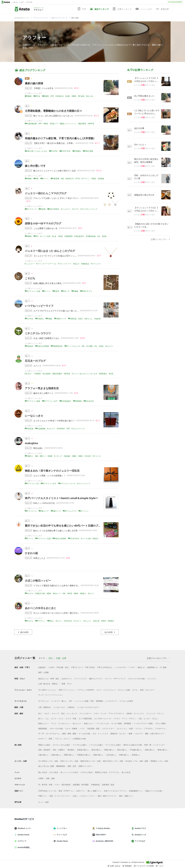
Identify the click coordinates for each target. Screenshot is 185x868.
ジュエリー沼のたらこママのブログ (46, 193)
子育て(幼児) (90, 667)
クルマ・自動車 (71, 729)
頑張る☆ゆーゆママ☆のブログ (43, 223)
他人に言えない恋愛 (46, 766)
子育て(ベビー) (77, 667)
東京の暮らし (122, 750)
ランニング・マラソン (155, 713)
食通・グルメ (67, 684)
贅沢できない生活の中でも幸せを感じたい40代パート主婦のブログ (64, 526)
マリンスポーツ (85, 713)
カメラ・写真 (71, 719)
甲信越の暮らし (136, 750)
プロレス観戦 (160, 723)
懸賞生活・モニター (118, 734)
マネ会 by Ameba (102, 828)
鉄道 (131, 729)
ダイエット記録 (124, 690)
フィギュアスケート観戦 (143, 723)
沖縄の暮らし (124, 755)
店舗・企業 (61, 658)
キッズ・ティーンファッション (50, 695)
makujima (31, 443)
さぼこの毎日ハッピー (38, 580)
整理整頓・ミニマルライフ (107, 701)
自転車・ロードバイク (135, 713)
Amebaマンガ (140, 835)
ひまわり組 (31, 553)
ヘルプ (160, 866)
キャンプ (55, 713)
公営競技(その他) (79, 739)
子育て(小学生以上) (104, 667)
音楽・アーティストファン (60, 796)
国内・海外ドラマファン (107, 796)
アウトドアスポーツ (116, 713)
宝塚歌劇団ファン (136, 791)
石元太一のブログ (35, 361)
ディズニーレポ (103, 723)
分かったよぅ (140, 144)
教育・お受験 (44, 672)
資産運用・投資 (108, 785)
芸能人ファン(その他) (154, 791)
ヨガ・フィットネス (100, 734)
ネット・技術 (44, 802)
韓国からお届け (44, 745)
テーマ (42, 658)
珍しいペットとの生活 (69, 772)
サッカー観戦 (116, 723)
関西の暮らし (69, 755)
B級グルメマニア (96, 679)
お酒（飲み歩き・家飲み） (49, 684)
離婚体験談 (61, 766)
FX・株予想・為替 (45, 785)
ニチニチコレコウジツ (38, 333)
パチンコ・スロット (62, 739)
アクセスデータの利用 (144, 866)
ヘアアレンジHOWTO (85, 690)
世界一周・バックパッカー (155, 745)
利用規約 (127, 866)
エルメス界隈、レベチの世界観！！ (49, 476)
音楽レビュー (89, 723)
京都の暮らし (56, 755)
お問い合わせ (114, 866)
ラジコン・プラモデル (144, 729)
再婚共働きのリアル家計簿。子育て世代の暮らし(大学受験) (60, 138)
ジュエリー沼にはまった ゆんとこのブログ (50, 251)
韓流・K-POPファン (66, 791)
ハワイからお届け (96, 745)
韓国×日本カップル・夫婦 (90, 761)
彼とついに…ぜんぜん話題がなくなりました (53, 116)
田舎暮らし (136, 755)
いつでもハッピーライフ (39, 306)
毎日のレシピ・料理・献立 (49, 679)
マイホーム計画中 (126, 701)
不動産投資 (95, 785)
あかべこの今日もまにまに (40, 608)
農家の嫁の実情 (34, 83)
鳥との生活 (126, 772)
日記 (50, 658)
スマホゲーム (160, 729)
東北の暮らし (97, 750)
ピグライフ (22, 841)
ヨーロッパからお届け (62, 745)
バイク (82, 729)
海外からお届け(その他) (133, 745)
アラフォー (34, 37)
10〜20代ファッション (47, 690)
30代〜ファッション (66, 690)
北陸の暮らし (150, 750)
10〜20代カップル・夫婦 (48, 761)
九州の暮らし (111, 755)
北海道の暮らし (83, 750)
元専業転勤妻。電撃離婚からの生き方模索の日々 (53, 111)
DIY (71, 701)
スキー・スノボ (100, 713)
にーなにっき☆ (34, 416)
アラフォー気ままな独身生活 (42, 388)
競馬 (50, 739)
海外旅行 (71, 750)
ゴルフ (47, 713)
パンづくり (151, 679)
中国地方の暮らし (84, 755)
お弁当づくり (67, 679)
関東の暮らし (110, 750)
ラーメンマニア (81, 679)
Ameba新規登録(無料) (175, 2)
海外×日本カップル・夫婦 (113, 761)
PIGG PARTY (100, 835)
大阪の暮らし (44, 755)
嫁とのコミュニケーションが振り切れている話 (54, 171)
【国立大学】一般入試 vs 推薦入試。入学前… (54, 143)
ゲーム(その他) (84, 734)
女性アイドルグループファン (115, 791)
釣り (40, 713)
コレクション (122, 729)
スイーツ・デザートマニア (115, 679)
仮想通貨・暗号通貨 (81, 785)
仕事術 (41, 778)
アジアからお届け (80, 745)
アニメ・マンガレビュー (61, 723)
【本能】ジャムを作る (43, 88)
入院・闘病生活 (44, 707)
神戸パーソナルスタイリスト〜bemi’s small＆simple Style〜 (61, 498)
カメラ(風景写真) (85, 719)
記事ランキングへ (161, 239)
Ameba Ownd (23, 835)
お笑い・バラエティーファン (84, 796)
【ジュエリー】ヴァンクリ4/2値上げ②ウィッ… (55, 256)
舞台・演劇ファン (126, 796)
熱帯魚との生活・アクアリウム (107, 772)
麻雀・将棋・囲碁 (69, 734)
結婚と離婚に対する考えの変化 (47, 283)
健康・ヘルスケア (136, 734)
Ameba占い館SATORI (104, 841)
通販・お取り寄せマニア (155, 734)
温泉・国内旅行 (44, 750)
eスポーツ (42, 739)
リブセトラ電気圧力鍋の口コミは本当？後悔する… (56, 585)
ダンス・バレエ (57, 719)
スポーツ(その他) (56, 729)
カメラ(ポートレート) (103, 719)
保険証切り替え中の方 (144, 195)
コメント (37, 366)
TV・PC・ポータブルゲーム (49, 734)
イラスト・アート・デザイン (125, 719)
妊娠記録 (42, 667)
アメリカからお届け (113, 745)
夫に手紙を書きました (144, 96)
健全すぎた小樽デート (43, 393)
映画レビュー (44, 723)
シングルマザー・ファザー (125, 667)
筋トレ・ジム (44, 719)
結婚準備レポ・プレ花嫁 (157, 667)
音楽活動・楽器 (93, 729)
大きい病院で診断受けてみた (46, 338)
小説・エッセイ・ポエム (148, 719)
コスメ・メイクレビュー (106, 690)
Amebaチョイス (24, 828)
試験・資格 (50, 778)
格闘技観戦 (43, 729)
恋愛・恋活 (72, 766)
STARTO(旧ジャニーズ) (47, 791)
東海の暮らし (163, 750)
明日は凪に (38, 448)
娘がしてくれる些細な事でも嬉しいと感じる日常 (55, 531)
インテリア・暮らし (59, 701)
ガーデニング (44, 701)
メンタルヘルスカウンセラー (88, 707)
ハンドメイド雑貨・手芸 (84, 701)
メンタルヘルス (59, 707)
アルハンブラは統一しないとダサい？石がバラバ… (56, 198)
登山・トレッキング (69, 713)
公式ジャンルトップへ (159, 658)
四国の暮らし (98, 755)
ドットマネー (61, 828)
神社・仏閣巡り (59, 750)
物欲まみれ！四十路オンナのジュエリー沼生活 (52, 471)
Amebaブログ (140, 828)
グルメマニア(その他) (136, 679)
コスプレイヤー (108, 729)
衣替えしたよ (39, 558)
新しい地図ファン (95, 791)
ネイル (135, 690)
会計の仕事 (139, 128)
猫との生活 (43, 772)
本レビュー (77, 723)
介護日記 (71, 707)
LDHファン (81, 791)
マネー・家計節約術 (63, 785)
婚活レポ (141, 667)
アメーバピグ (61, 835)
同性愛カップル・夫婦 (159, 761)
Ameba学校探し (24, 847)
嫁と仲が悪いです (35, 166)
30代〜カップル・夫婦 (69, 761)
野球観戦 (128, 723)
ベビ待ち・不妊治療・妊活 (58, 667)
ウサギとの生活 (86, 772)
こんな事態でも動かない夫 (45, 228)
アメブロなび (139, 841)
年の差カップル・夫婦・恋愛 (137, 761)
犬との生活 (54, 772)
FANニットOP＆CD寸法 (44, 503)
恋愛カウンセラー (86, 766)
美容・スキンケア (147, 690)
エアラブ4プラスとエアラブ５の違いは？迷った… (56, 311)
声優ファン (43, 796)
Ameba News (62, 841)
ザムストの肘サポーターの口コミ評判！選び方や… (56, 613)
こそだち (30, 278)
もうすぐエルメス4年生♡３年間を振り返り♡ (54, 421)
